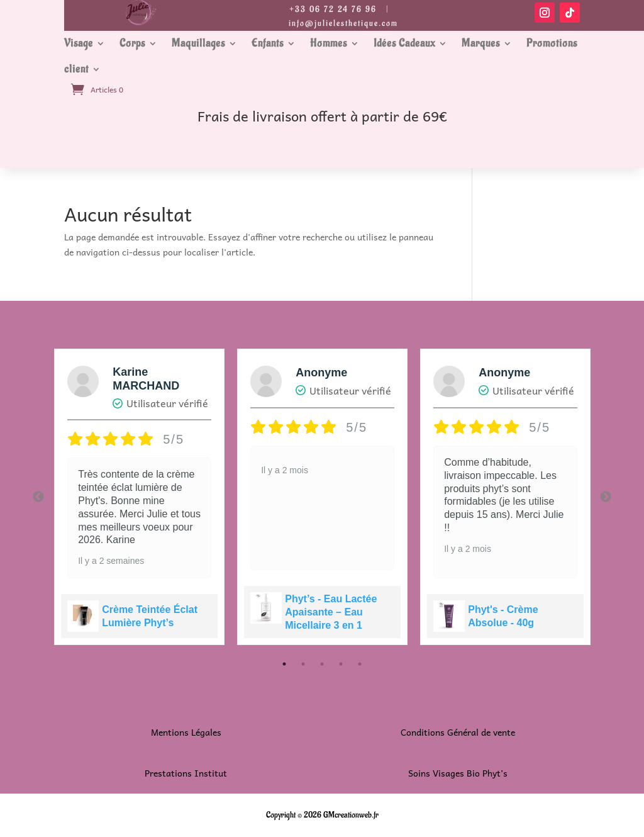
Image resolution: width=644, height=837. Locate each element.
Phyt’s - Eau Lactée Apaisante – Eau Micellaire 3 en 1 (331, 612)
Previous (38, 497)
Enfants (268, 43)
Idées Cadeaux (404, 43)
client (76, 69)
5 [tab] (360, 664)
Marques (481, 43)
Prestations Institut (186, 773)
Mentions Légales (186, 732)
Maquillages (198, 43)
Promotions (552, 43)
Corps (132, 43)
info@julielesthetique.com (343, 23)
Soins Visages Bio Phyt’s (458, 773)
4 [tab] (341, 664)
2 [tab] (303, 664)
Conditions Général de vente (458, 732)
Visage (79, 43)
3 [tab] (322, 664)
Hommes (329, 43)
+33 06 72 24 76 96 (333, 9)
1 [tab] (284, 664)
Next (606, 497)
